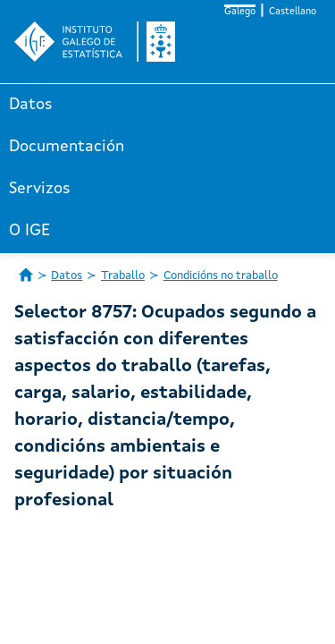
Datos (31, 105)
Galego (240, 12)
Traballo (123, 276)
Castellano (293, 12)
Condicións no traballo (221, 276)
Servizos (40, 189)
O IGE (29, 231)
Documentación (67, 147)
